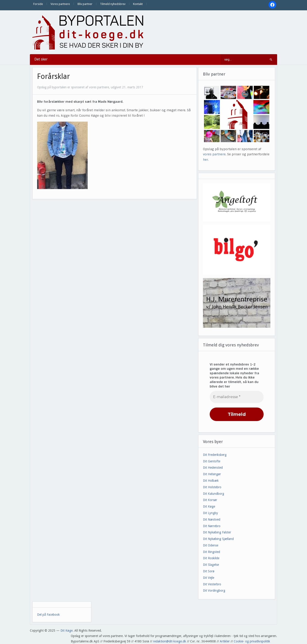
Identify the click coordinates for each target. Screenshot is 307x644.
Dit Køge (209, 506)
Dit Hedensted (213, 468)
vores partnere (214, 154)
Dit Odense (211, 545)
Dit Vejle (209, 578)
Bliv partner (85, 4)
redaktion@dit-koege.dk (170, 641)
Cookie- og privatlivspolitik (252, 641)
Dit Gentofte (212, 461)
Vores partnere (60, 4)
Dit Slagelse (211, 565)
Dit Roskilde (211, 558)
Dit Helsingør (212, 474)
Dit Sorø (209, 571)
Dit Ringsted (211, 552)
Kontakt (138, 4)
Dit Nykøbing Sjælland (218, 539)
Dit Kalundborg (214, 494)
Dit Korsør (210, 500)
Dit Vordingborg (214, 591)
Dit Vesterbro (212, 584)
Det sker (41, 59)
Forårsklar (53, 76)
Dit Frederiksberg (215, 455)
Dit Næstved (212, 519)
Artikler (225, 641)
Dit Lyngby (210, 513)
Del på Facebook (48, 615)
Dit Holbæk (211, 481)
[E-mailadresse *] (237, 397)
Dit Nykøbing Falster (217, 532)
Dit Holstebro (212, 487)
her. (206, 160)
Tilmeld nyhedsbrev (113, 4)
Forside (38, 4)
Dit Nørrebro (212, 526)
